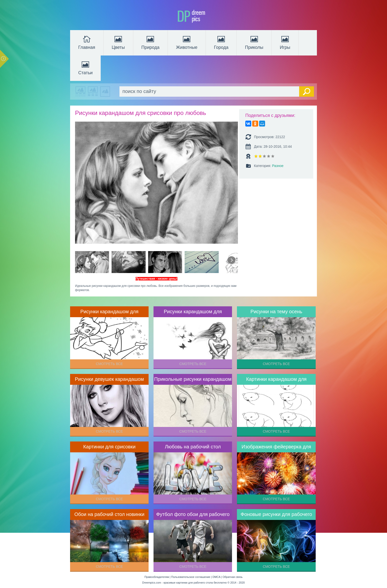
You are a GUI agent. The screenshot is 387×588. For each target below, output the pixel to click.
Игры (285, 42)
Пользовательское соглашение (191, 577)
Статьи (85, 68)
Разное (278, 166)
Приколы (254, 42)
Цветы (118, 42)
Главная (87, 42)
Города (221, 42)
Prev (81, 260)
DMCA (216, 577)
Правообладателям (157, 577)
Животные (187, 42)
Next (232, 260)
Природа (150, 42)
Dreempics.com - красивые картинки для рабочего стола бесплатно (184, 583)
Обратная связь (233, 577)
